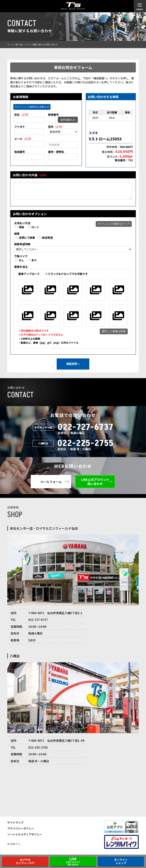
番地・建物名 (56, 152)
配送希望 (46, 240)
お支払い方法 (22, 226)
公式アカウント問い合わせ (73, 861)
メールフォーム (51, 484)
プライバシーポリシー (21, 831)
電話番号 (20, 152)
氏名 (22, 115)
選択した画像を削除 (114, 334)
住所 (56, 127)
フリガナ (20, 127)
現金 (20, 230)
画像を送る (21, 270)
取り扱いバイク (23, 44)
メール (24, 139)
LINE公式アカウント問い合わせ (95, 484)
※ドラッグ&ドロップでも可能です (53, 277)
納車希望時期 (22, 247)
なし (20, 263)
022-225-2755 (86, 446)
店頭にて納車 (25, 240)
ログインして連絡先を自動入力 (32, 107)
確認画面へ (73, 367)
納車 (17, 236)
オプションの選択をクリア (114, 227)
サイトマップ (15, 825)
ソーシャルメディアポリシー (25, 837)
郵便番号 (53, 115)
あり (32, 263)
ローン (33, 230)
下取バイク (21, 259)
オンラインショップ (121, 861)
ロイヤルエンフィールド (25, 861)
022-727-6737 (85, 430)
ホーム (10, 44)
